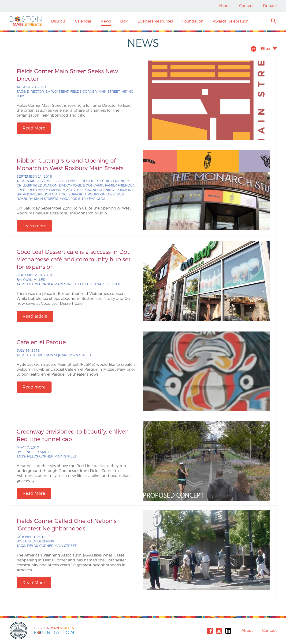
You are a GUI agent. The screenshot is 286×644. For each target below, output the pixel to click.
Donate (270, 6)
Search (273, 22)
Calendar (83, 21)
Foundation (193, 21)
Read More (34, 128)
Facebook (210, 631)
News (106, 21)
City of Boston (19, 631)
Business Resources (155, 21)
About (224, 6)
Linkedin (228, 631)
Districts (58, 21)
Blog (124, 21)
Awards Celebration (231, 21)
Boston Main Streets (26, 21)
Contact (246, 6)
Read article (35, 316)
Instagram (219, 631)
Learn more (34, 226)
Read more (34, 387)
